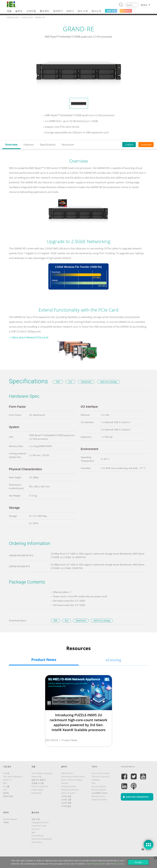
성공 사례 (36, 819)
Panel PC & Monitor (40, 786)
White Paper (37, 842)
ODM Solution (67, 773)
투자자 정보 (8, 796)
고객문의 (129, 145)
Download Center (99, 800)
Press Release (37, 836)
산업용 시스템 (37, 783)
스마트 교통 (66, 800)
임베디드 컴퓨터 (38, 780)
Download (146, 145)
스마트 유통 (66, 803)
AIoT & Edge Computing (42, 773)
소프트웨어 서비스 (100, 793)
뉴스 (33, 832)
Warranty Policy (98, 796)
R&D (5, 783)
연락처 (6, 793)
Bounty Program (99, 790)
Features (29, 144)
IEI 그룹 (6, 786)
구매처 (6, 822)
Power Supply (37, 790)
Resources (68, 144)
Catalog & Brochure (40, 822)
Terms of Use (118, 864)
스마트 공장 (66, 796)
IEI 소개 (6, 773)
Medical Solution (68, 793)
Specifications (48, 144)
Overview (11, 144)
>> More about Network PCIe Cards (29, 337)
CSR (5, 790)
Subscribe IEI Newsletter (42, 839)
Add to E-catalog (108, 382)
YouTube (35, 829)
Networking (36, 777)
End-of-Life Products (101, 773)
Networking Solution (70, 790)
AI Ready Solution (69, 786)
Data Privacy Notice (96, 864)
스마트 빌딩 (66, 806)
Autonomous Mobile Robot (73, 777)
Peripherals (36, 793)
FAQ (93, 783)
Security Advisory (99, 786)
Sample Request (10, 819)
